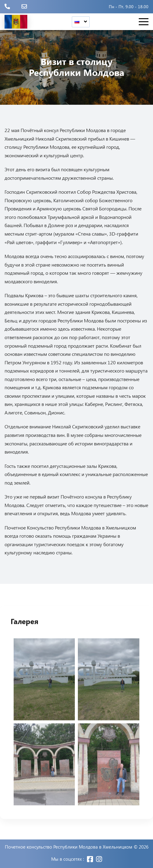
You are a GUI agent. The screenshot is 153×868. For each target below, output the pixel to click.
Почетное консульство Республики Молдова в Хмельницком (69, 847)
